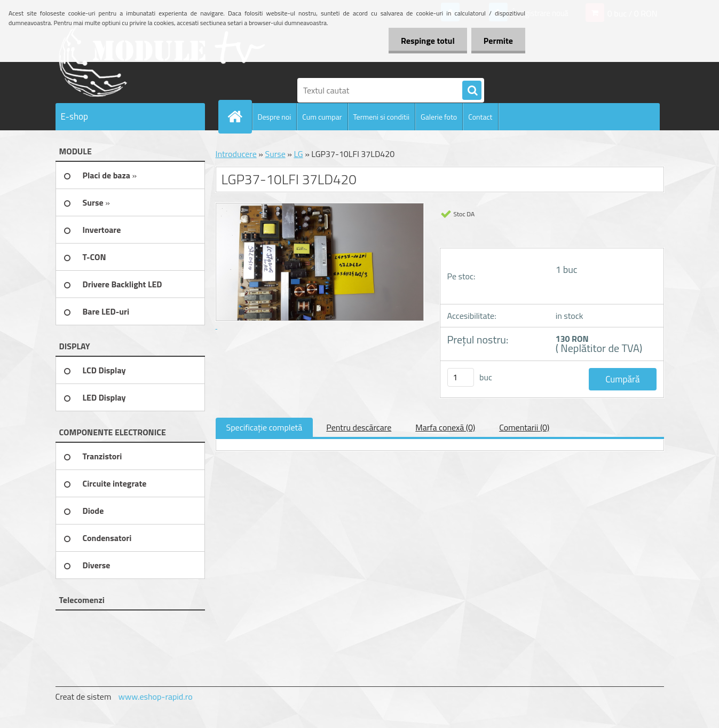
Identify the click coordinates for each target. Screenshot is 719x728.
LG (298, 154)
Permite (497, 41)
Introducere (236, 154)
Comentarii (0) (524, 427)
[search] (472, 91)
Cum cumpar (322, 117)
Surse (275, 154)
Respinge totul (425, 41)
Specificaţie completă (264, 427)
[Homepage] (240, 116)
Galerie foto (439, 117)
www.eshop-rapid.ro (156, 696)
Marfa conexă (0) (445, 427)
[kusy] (461, 377)
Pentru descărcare (359, 427)
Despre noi (275, 117)
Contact (480, 117)
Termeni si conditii (382, 117)
